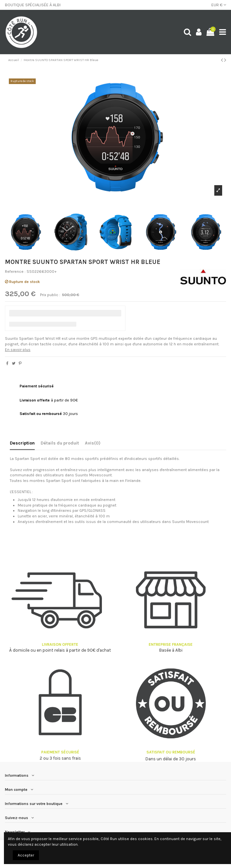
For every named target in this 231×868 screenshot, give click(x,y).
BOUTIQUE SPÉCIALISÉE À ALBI (33, 5)
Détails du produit (60, 443)
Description (22, 443)
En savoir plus (18, 350)
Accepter (26, 855)
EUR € (219, 5)
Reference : (15, 271)
